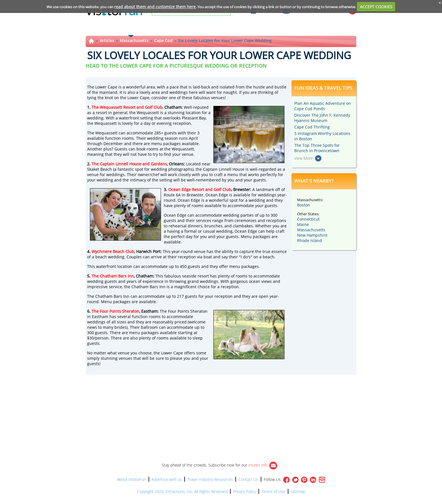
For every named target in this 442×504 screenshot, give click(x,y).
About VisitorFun (132, 479)
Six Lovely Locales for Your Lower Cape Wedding (225, 40)
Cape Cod (163, 40)
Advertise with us (167, 479)
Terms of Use (273, 491)
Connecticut (308, 219)
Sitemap (298, 491)
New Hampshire (312, 235)
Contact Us (248, 479)
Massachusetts (134, 40)
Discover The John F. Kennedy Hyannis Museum (322, 118)
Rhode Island (310, 240)
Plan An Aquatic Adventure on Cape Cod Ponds (323, 106)
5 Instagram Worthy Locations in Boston (322, 136)
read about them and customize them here (155, 7)
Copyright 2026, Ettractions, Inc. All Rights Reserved (182, 491)
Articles (107, 40)
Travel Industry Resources (210, 479)
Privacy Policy (245, 491)
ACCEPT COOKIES (376, 7)
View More (304, 158)
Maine (303, 224)
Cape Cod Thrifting (312, 127)
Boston (304, 205)
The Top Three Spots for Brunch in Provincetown (317, 148)
